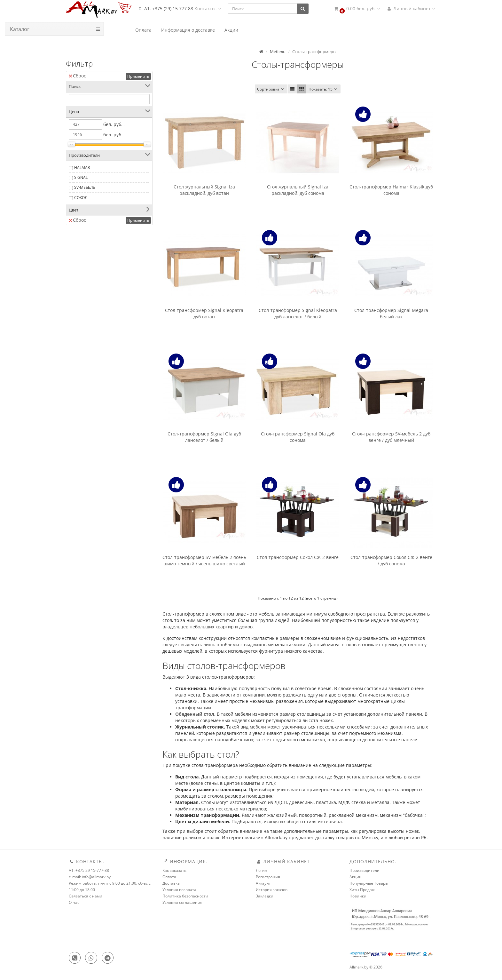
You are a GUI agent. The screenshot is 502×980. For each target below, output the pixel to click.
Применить (138, 76)
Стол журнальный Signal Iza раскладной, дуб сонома (298, 190)
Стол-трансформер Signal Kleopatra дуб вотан (204, 313)
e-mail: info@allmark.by (90, 877)
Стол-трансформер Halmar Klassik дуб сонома (391, 190)
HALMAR (82, 167)
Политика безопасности (185, 896)
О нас (74, 902)
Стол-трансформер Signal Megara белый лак (391, 313)
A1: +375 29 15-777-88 (89, 870)
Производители (365, 870)
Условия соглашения (182, 902)
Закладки (265, 896)
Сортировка (271, 89)
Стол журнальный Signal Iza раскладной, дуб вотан (204, 190)
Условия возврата (179, 890)
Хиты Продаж (362, 890)
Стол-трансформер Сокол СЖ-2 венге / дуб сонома (391, 560)
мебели (258, 727)
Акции (356, 877)
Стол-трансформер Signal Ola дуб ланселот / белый (204, 437)
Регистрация (268, 877)
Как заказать (174, 870)
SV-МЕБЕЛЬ (85, 187)
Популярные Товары (369, 883)
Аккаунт (263, 883)
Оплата (169, 877)
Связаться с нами (86, 896)
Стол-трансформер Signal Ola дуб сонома (298, 437)
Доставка (171, 883)
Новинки (358, 896)
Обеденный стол (195, 714)
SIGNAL (81, 177)
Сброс (77, 76)
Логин (262, 870)
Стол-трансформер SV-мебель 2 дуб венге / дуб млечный (391, 437)
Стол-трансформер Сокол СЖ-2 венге (298, 557)
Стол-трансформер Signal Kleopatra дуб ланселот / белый (298, 313)
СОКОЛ (81, 198)
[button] (357, 9)
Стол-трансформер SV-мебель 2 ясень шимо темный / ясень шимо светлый (204, 560)
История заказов (272, 890)
